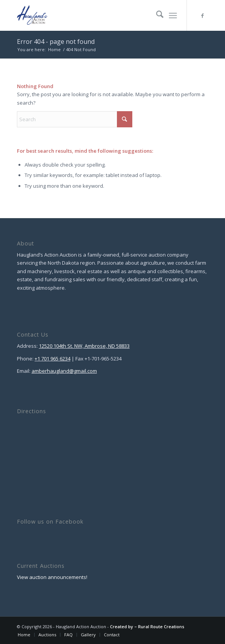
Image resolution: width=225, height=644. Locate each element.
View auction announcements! (52, 577)
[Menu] (173, 15)
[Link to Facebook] (202, 16)
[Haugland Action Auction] (93, 15)
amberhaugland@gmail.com (64, 371)
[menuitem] (156, 15)
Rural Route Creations (161, 626)
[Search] (156, 15)
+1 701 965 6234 (52, 359)
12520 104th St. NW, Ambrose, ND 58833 (84, 346)
